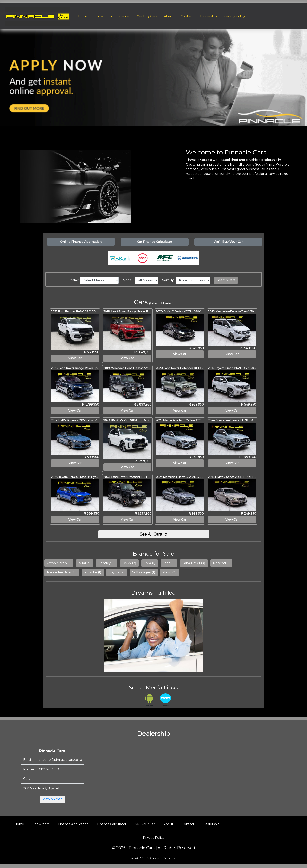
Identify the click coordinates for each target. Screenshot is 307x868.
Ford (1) (150, 563)
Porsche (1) (93, 572)
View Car (75, 358)
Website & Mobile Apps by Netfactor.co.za (154, 858)
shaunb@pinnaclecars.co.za (61, 760)
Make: (75, 280)
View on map (53, 799)
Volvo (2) (170, 572)
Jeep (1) (169, 563)
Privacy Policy (154, 838)
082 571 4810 (49, 769)
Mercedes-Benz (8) (62, 572)
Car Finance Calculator (155, 242)
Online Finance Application (81, 242)
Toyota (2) (117, 572)
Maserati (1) (221, 563)
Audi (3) (85, 563)
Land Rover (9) (194, 563)
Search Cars (226, 280)
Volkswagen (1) (144, 572)
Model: (129, 280)
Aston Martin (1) (59, 563)
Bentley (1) (107, 563)
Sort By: (169, 280)
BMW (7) (129, 563)
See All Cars (154, 534)
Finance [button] (123, 16)
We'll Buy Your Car (228, 242)
